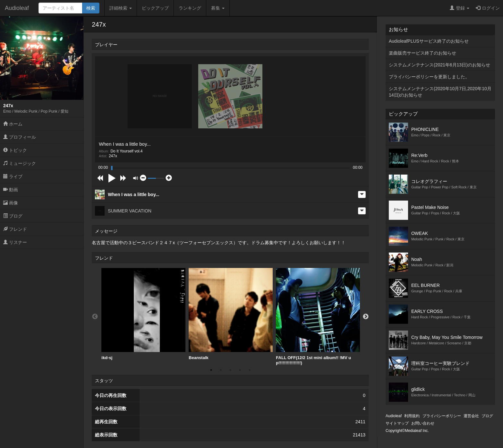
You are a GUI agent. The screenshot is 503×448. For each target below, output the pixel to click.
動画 (11, 190)
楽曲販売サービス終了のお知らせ (422, 53)
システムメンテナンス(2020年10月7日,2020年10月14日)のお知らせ (440, 92)
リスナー (15, 242)
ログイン (488, 8)
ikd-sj (143, 314)
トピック (15, 150)
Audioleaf (17, 8)
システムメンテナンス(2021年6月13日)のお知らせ (439, 65)
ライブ (13, 177)
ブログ (13, 216)
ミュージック (20, 163)
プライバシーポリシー (442, 416)
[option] (143, 314)
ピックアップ (155, 8)
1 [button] (211, 370)
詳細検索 (121, 8)
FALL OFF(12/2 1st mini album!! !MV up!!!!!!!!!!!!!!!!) (318, 317)
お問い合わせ (423, 423)
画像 (11, 203)
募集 (218, 8)
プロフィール (20, 137)
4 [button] (240, 370)
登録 (460, 8)
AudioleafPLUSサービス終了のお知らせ (429, 41)
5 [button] (250, 370)
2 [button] (221, 370)
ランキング (190, 8)
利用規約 (412, 416)
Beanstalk (231, 314)
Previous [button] (95, 317)
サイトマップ (397, 423)
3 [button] (230, 370)
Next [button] (366, 317)
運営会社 (471, 416)
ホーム (13, 124)
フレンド (15, 229)
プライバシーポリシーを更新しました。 (429, 77)
